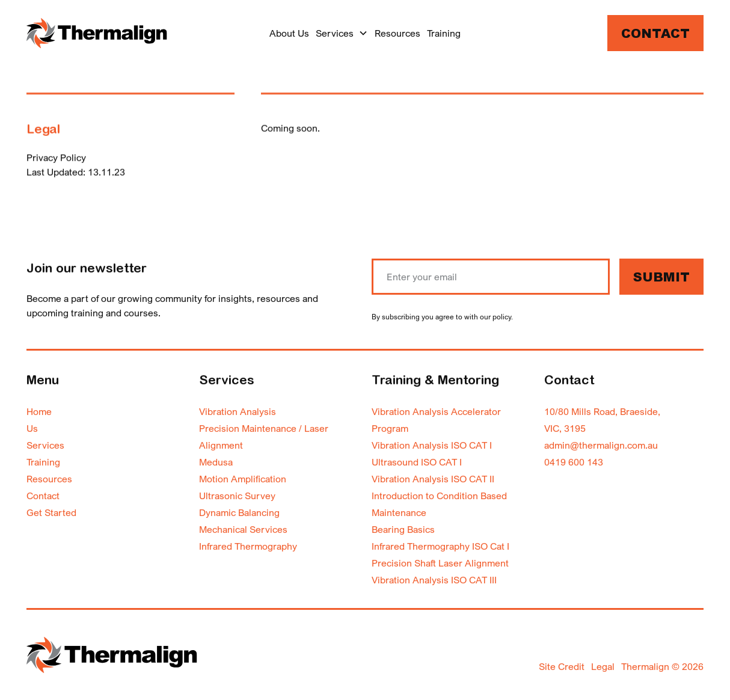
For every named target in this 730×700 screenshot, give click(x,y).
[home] (97, 33)
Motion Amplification (243, 479)
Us (32, 428)
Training (444, 33)
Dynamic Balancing (239, 512)
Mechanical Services (243, 529)
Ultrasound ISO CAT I (417, 462)
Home (39, 411)
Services (45, 445)
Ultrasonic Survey (237, 496)
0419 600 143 (574, 462)
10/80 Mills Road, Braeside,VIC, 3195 (602, 420)
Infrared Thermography (248, 546)
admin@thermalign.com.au (601, 445)
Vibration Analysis (238, 411)
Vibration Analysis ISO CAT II (433, 479)
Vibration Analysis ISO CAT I (432, 445)
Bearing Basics (403, 529)
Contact (655, 35)
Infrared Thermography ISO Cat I (440, 546)
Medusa (216, 462)
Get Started (51, 512)
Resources (397, 33)
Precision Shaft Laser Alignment (440, 563)
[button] (342, 33)
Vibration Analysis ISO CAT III (434, 580)
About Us (289, 33)
